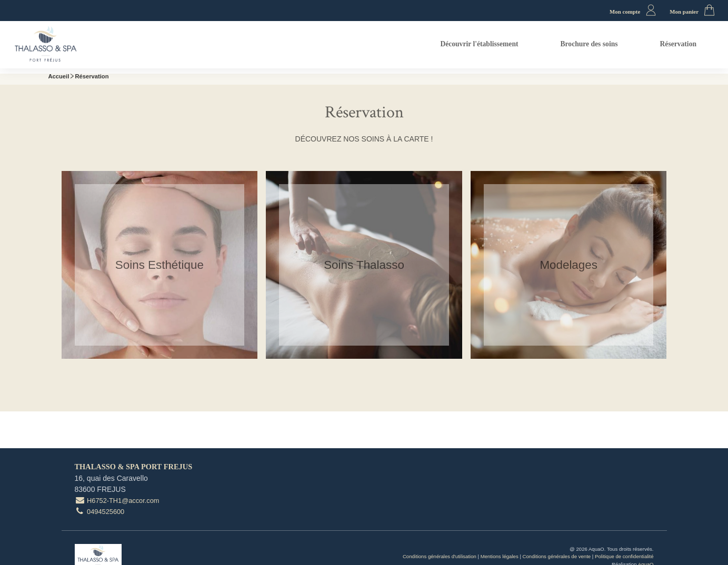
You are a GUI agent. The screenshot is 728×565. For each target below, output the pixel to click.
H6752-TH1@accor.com (117, 501)
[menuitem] (479, 45)
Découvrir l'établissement (479, 44)
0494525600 (100, 512)
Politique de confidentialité (624, 556)
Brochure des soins (589, 44)
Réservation (678, 44)
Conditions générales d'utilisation (440, 556)
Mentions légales (500, 556)
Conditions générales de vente (557, 556)
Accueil (59, 76)
